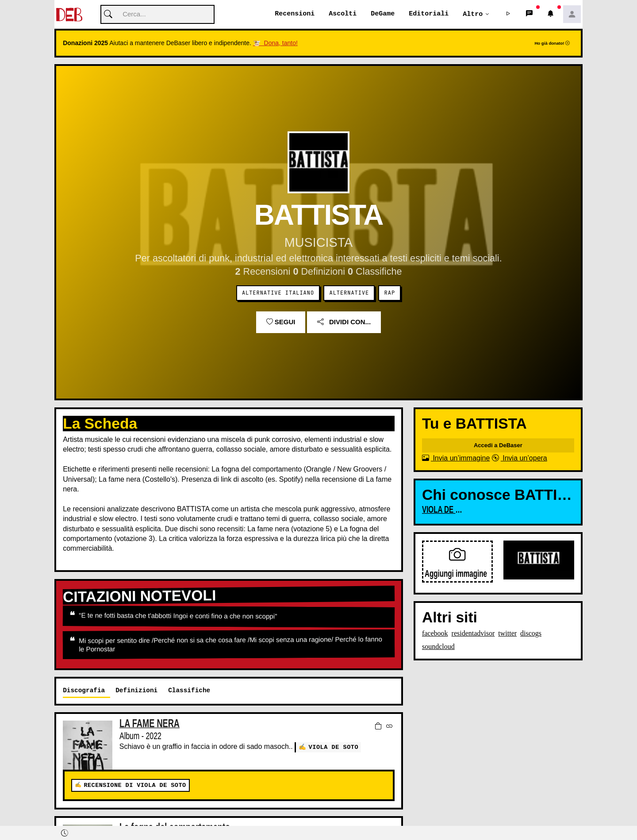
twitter (507, 634)
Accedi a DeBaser (498, 446)
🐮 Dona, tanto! (275, 43)
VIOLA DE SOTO (334, 747)
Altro (473, 14)
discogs (531, 634)
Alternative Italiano (278, 293)
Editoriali (429, 14)
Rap (390, 293)
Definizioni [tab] (136, 691)
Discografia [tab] (84, 691)
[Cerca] (157, 15)
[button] (508, 15)
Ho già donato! (552, 44)
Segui (281, 322)
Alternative (349, 293)
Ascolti (343, 14)
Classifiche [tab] (189, 691)
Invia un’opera (520, 458)
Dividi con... (344, 322)
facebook (435, 634)
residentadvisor (473, 634)
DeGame (383, 14)
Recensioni (295, 14)
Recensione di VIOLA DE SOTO (135, 786)
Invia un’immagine (456, 458)
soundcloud (438, 647)
